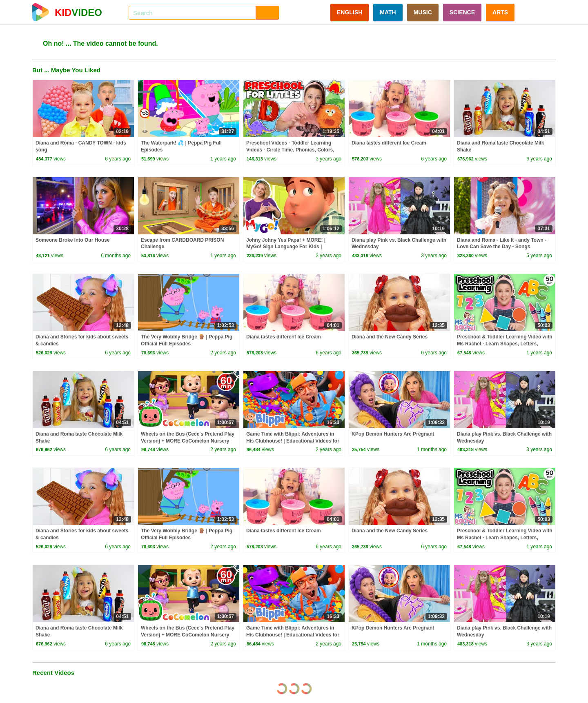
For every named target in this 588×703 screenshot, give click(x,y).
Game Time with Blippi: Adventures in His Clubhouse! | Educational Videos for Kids (293, 441)
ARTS (500, 12)
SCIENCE (462, 12)
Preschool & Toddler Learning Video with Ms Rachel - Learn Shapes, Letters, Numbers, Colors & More (505, 344)
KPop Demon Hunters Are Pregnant (393, 434)
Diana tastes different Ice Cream (389, 143)
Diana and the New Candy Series (390, 337)
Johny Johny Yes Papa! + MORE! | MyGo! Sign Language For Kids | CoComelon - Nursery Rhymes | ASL (288, 247)
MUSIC (423, 12)
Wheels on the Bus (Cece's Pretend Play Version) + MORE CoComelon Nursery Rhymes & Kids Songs (188, 441)
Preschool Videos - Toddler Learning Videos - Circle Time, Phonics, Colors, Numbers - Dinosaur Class (290, 150)
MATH (388, 12)
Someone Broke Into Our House (72, 240)
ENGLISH (350, 12)
